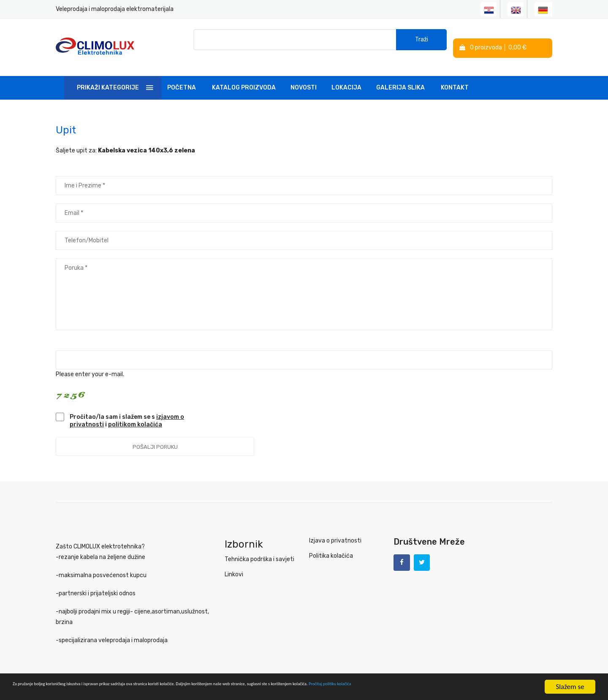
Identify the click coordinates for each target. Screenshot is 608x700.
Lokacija (346, 77)
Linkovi (234, 564)
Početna (182, 77)
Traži (422, 42)
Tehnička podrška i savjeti (259, 549)
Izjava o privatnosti (335, 530)
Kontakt (455, 77)
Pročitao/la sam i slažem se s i (127, 411)
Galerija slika (400, 77)
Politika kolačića (331, 546)
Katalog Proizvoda (244, 77)
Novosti (304, 77)
